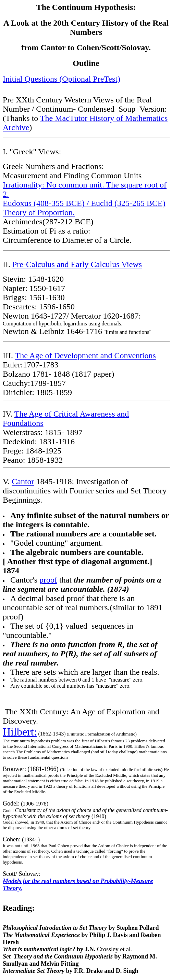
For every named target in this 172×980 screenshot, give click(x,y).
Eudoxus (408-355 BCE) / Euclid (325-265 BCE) (84, 203)
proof (48, 580)
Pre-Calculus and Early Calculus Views (77, 264)
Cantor (23, 481)
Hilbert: (20, 732)
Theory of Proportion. (39, 212)
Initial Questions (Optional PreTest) (62, 79)
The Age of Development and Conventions (85, 355)
